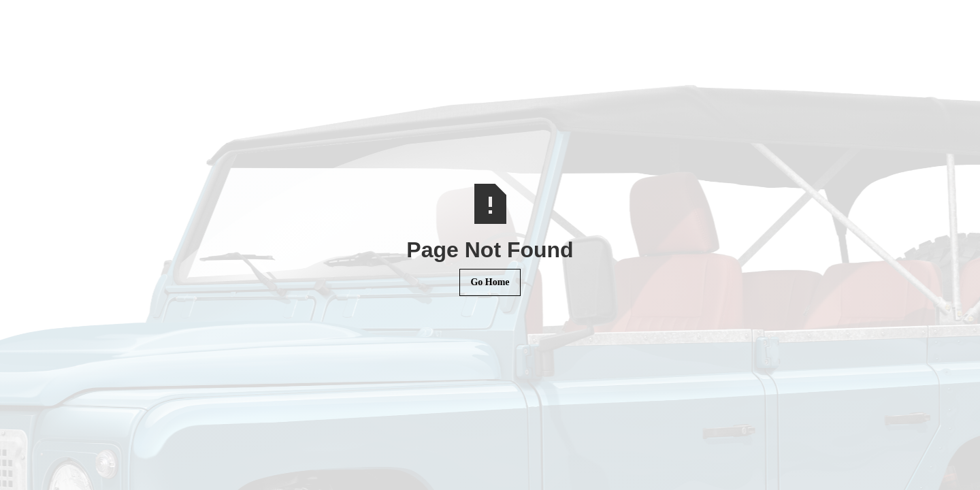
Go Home (490, 282)
